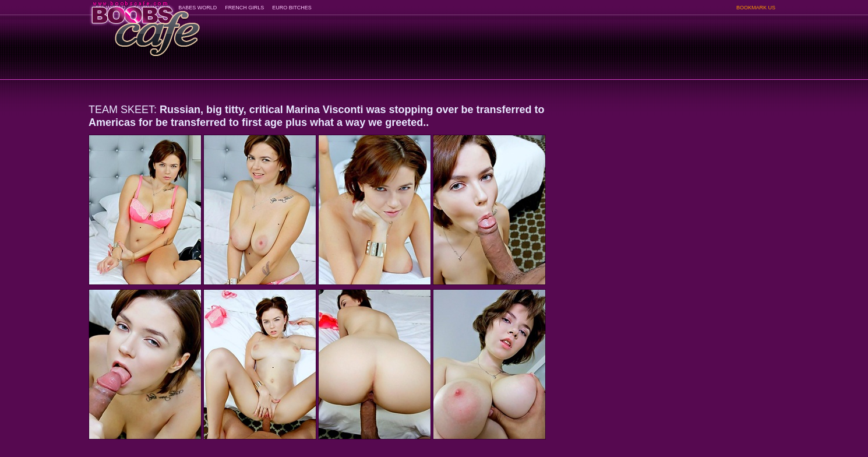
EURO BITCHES (292, 8)
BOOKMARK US (756, 8)
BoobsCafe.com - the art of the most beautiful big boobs (145, 25)
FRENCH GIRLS (244, 8)
